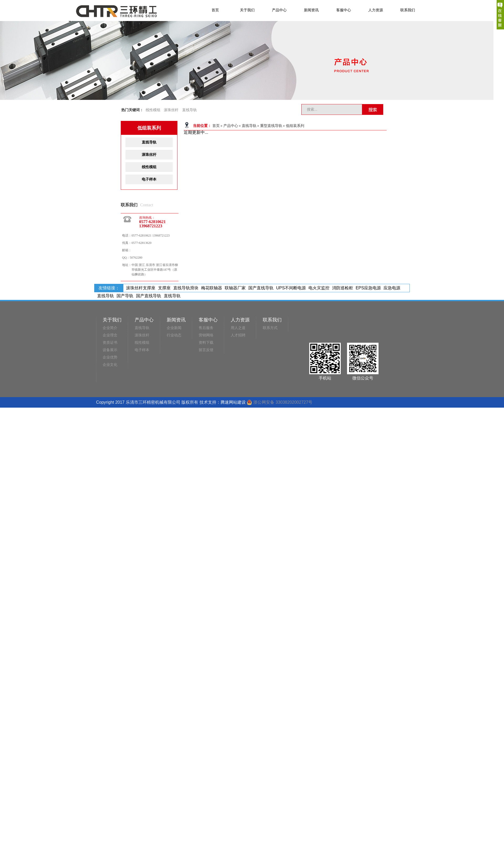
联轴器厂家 (235, 288)
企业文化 (110, 365)
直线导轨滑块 (186, 288)
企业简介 (110, 328)
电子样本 (149, 179)
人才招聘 (238, 335)
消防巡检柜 (343, 288)
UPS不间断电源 (291, 288)
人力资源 (376, 10)
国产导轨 (125, 296)
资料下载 (206, 343)
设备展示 (110, 350)
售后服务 (206, 328)
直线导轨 (190, 110)
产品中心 (279, 10)
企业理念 (110, 335)
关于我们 (247, 10)
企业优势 (110, 357)
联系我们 (408, 10)
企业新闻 (174, 328)
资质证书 (110, 343)
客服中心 (344, 10)
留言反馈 (206, 350)
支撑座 (164, 288)
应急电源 (392, 288)
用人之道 (238, 328)
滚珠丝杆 (171, 110)
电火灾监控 (319, 288)
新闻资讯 (311, 10)
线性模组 (153, 110)
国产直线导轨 (261, 288)
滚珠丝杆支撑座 (141, 288)
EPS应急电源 (368, 288)
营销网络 (206, 335)
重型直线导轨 (271, 126)
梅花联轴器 (212, 288)
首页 (215, 10)
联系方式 (270, 328)
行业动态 (174, 335)
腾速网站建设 (233, 402)
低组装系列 (295, 126)
